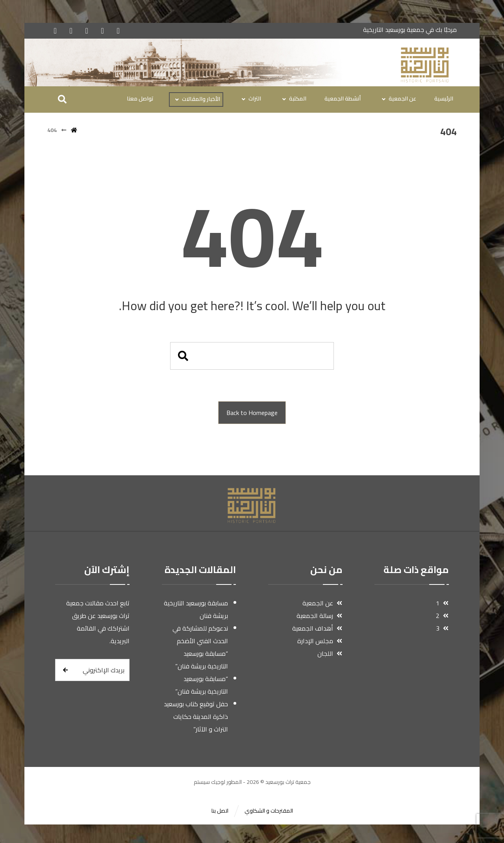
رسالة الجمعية (319, 616)
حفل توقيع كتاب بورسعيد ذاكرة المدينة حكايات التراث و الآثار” (196, 717)
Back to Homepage (252, 413)
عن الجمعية (322, 603)
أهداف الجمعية (317, 629)
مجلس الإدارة (320, 641)
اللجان (330, 654)
